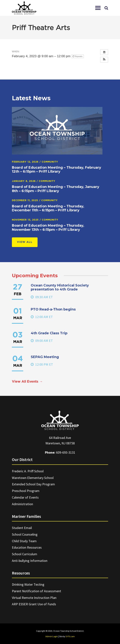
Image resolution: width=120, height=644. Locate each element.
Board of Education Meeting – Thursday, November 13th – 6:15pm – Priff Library (48, 228)
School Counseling (25, 534)
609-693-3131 (66, 452)
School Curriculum (25, 554)
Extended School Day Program (33, 484)
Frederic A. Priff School (28, 471)
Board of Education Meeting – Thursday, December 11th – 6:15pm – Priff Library (48, 208)
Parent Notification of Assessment (37, 591)
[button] (98, 8)
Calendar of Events (25, 497)
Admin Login (52, 636)
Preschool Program (26, 491)
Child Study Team (24, 541)
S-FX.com (70, 636)
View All (25, 242)
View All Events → (27, 382)
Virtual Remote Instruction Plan (34, 598)
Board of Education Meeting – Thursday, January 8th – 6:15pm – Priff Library (56, 189)
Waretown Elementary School (33, 478)
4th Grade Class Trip (49, 333)
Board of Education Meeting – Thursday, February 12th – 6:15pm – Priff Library (57, 170)
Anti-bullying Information (30, 561)
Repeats (78, 56)
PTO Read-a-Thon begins (53, 309)
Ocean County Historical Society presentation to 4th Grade (60, 287)
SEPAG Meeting (45, 357)
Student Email (22, 528)
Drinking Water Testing (28, 584)
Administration (22, 504)
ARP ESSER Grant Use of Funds (34, 604)
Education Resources (27, 547)
